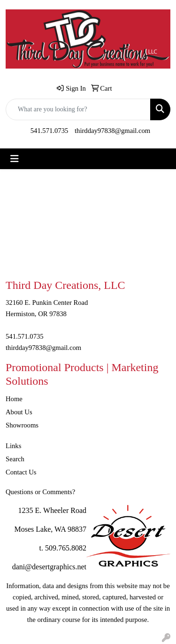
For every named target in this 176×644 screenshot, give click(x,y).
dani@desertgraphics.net (49, 567)
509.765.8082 (66, 548)
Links (13, 446)
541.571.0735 (50, 131)
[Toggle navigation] (15, 159)
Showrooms (22, 425)
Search (15, 459)
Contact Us (21, 472)
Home (14, 399)
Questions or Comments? (40, 492)
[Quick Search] (78, 109)
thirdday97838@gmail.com (112, 131)
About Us (19, 412)
